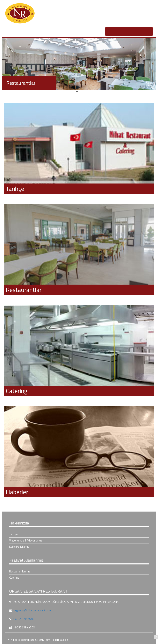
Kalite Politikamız (19, 547)
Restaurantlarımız (20, 571)
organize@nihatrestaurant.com (32, 610)
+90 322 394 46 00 (24, 619)
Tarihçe (13, 534)
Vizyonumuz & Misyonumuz (26, 540)
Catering (14, 578)
